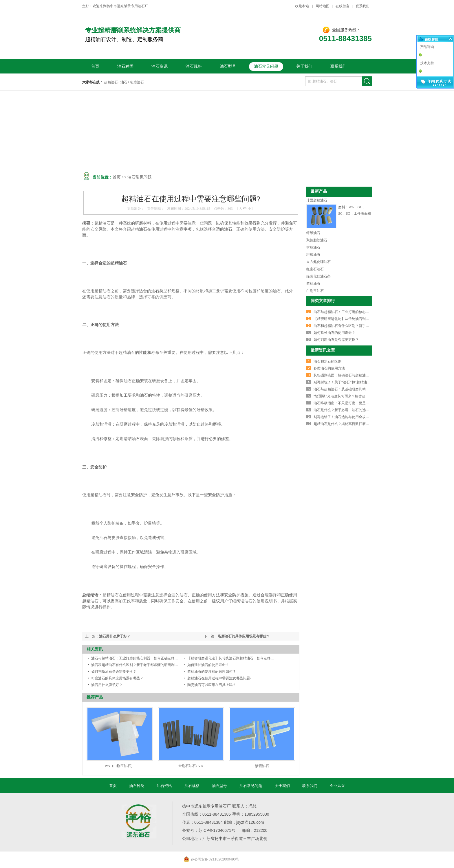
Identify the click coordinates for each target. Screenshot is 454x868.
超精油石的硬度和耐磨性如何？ (212, 672)
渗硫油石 (262, 766)
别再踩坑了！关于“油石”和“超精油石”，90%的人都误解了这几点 (363, 382)
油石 (124, 82)
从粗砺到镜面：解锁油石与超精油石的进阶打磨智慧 (354, 375)
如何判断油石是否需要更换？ (114, 672)
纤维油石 (313, 233)
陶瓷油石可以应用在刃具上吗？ (212, 685)
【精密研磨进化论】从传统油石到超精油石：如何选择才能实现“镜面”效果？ (246, 658)
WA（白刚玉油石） (120, 766)
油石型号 (228, 66)
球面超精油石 (317, 200)
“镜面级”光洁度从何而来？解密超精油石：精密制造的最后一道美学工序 (369, 396)
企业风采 (337, 786)
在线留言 (343, 6)
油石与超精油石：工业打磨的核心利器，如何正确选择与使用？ (140, 658)
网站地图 (323, 6)
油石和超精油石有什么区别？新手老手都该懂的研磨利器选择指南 (142, 665)
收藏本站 (302, 6)
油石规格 (194, 66)
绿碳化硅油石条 (318, 276)
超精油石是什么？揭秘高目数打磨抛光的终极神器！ (354, 424)
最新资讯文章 (323, 350)
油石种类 (125, 66)
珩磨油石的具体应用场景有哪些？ (244, 636)
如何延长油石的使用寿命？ (208, 665)
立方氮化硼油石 (318, 262)
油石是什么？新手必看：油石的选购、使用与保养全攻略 (357, 410)
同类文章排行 (323, 301)
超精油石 (111, 82)
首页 (95, 66)
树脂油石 (313, 247)
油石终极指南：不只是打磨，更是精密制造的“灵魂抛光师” (359, 403)
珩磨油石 (137, 82)
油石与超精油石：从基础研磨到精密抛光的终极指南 (354, 389)
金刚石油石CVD (191, 766)
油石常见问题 (266, 66)
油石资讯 (160, 66)
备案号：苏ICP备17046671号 (209, 830)
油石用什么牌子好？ (115, 636)
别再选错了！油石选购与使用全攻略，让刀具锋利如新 (355, 417)
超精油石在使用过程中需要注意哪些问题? (219, 678)
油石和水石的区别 (327, 361)
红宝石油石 (315, 269)
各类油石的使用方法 (329, 368)
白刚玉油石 (315, 291)
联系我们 (363, 6)
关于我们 (304, 66)
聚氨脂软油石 (317, 240)
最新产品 (319, 191)
